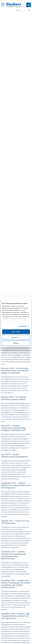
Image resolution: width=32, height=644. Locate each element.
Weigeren (16, 343)
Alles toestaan (16, 332)
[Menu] (29, 5)
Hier (26, 507)
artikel (5, 527)
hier (9, 393)
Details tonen (23, 326)
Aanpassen (16, 337)
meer (14, 417)
